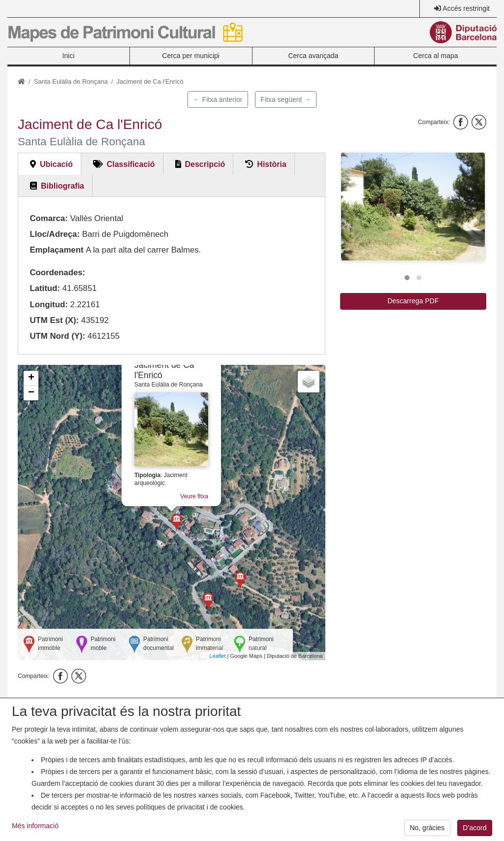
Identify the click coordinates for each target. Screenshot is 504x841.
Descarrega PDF (413, 301)
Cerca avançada (313, 56)
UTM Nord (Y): (57, 336)
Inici (68, 56)
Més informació (35, 829)
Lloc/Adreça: (55, 234)
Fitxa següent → (285, 99)
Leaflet (218, 656)
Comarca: (48, 218)
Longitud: (48, 305)
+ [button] (31, 378)
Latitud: (45, 288)
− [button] (31, 393)
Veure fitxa (194, 496)
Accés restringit (466, 8)
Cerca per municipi (191, 56)
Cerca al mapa (436, 56)
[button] (413, 207)
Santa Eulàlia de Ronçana (71, 81)
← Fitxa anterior (218, 99)
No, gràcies (427, 831)
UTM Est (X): (54, 320)
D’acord (474, 831)
